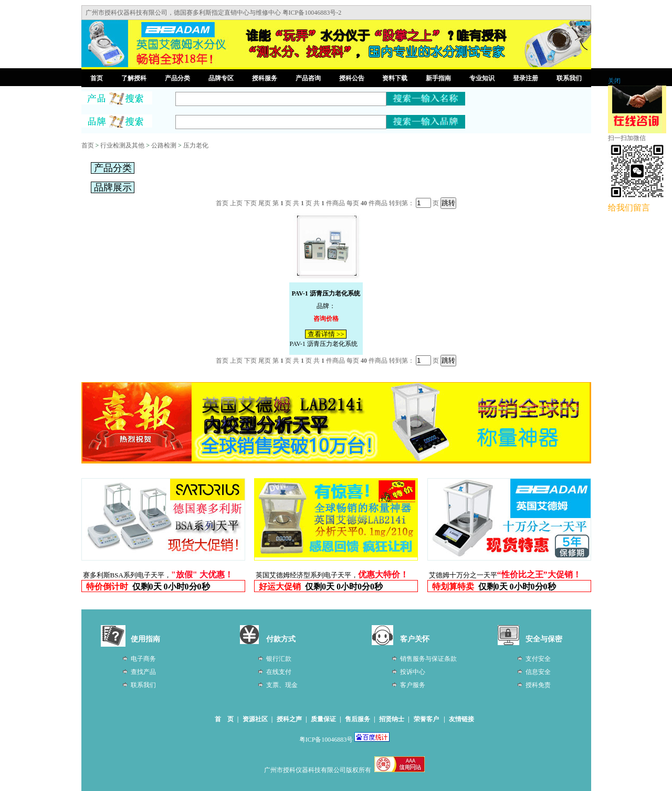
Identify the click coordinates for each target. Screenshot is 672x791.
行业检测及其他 (122, 145)
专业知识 (482, 78)
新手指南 (438, 78)
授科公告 (352, 78)
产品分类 (177, 78)
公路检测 (164, 145)
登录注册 (526, 78)
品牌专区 (221, 78)
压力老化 (196, 145)
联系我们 (569, 78)
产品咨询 (308, 78)
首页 (97, 78)
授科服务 (265, 78)
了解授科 (134, 78)
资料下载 (395, 78)
